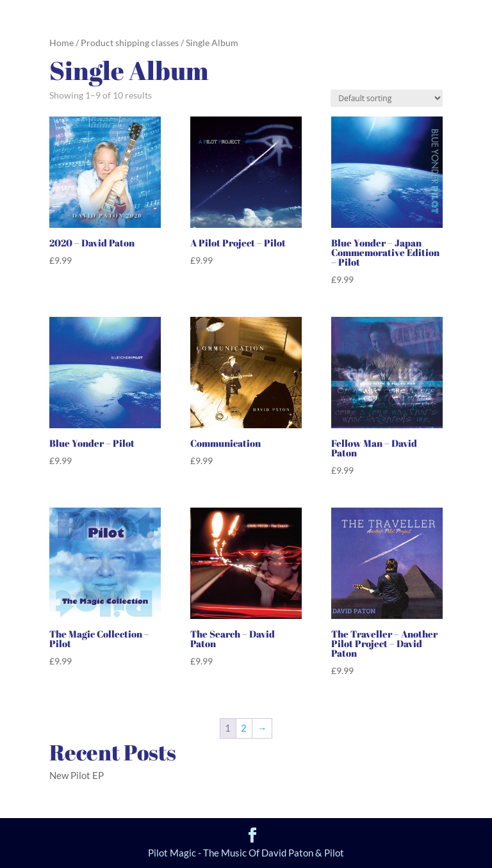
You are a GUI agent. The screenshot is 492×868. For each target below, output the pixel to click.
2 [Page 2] (244, 728)
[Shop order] (387, 98)
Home (61, 43)
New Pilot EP (77, 775)
